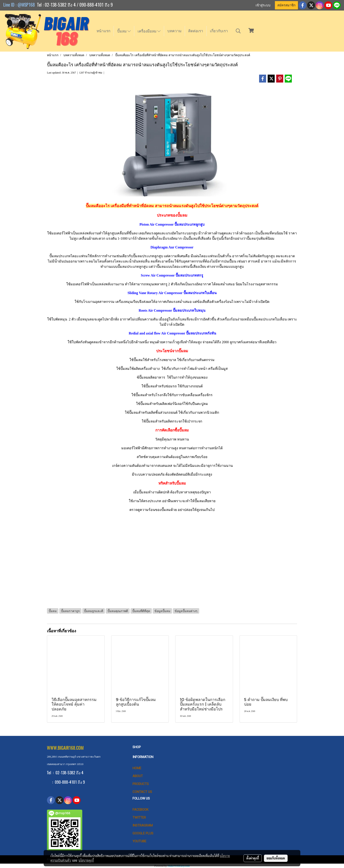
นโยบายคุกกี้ (86, 860)
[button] (238, 31)
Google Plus (143, 833)
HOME (137, 768)
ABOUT (138, 776)
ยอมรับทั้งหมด (276, 858)
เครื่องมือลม (149, 31)
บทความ (174, 31)
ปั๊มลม (124, 31)
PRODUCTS (141, 784)
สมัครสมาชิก (286, 5)
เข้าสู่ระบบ (263, 5)
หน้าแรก (103, 31)
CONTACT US (142, 792)
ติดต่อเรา (196, 31)
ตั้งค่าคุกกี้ (253, 858)
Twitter (139, 818)
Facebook (141, 810)
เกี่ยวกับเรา (219, 31)
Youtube (139, 841)
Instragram (143, 825)
